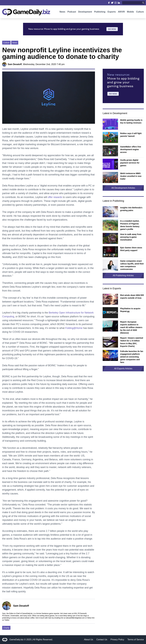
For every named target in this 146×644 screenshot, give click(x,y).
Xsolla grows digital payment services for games (130, 163)
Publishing (100, 12)
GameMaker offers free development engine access (131, 149)
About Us (89, 640)
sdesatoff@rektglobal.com (75, 618)
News (62, 12)
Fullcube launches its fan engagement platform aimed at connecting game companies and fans (132, 357)
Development (85, 12)
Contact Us (102, 640)
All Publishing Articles (123, 275)
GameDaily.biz (17, 640)
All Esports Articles (123, 369)
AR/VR (121, 12)
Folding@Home (74, 328)
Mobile (130, 12)
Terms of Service (136, 640)
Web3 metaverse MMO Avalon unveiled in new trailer (131, 176)
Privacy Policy (117, 640)
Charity (6, 628)
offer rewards (55, 197)
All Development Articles (123, 188)
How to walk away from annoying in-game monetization (131, 237)
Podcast (72, 12)
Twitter (7, 620)
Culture (140, 12)
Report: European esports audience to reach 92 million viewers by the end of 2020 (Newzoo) (131, 327)
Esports (112, 12)
